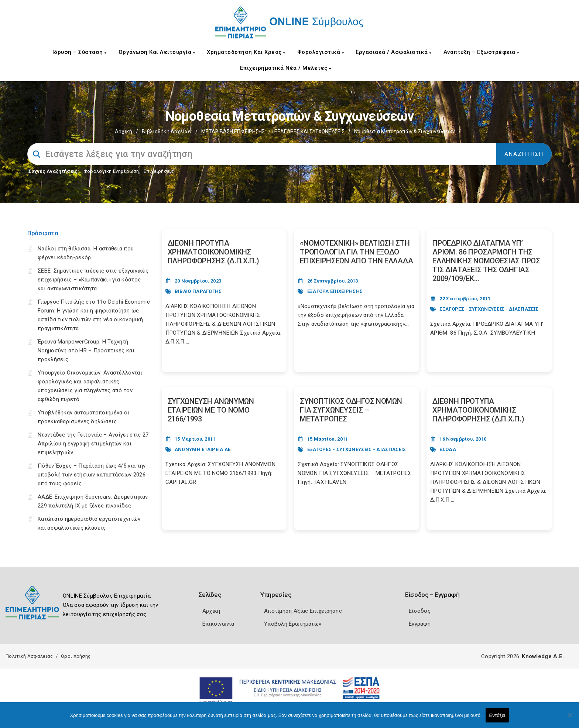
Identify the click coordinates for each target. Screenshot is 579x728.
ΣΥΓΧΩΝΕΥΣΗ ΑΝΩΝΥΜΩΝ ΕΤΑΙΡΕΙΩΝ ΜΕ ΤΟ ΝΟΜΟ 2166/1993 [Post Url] (211, 410)
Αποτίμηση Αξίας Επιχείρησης (303, 611)
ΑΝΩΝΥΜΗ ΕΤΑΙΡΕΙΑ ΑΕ (203, 449)
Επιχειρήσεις (159, 171)
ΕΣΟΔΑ (448, 449)
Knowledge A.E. (543, 656)
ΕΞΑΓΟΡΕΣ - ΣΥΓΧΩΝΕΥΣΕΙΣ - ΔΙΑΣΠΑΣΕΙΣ (489, 309)
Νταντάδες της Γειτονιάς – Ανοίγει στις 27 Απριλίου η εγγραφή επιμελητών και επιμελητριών (93, 444)
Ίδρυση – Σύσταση (79, 52)
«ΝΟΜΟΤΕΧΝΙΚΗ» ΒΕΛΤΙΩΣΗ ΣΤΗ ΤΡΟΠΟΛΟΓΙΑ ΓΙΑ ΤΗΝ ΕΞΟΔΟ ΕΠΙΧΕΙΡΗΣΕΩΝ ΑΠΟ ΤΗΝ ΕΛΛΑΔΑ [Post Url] (356, 252)
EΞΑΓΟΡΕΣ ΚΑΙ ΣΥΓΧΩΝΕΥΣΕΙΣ (309, 131)
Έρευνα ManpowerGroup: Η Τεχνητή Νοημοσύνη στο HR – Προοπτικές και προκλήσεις (86, 351)
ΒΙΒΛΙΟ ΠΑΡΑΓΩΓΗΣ (198, 291)
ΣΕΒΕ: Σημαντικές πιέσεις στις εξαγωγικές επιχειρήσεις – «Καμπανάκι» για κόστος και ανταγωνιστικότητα (93, 280)
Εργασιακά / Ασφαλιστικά (394, 52)
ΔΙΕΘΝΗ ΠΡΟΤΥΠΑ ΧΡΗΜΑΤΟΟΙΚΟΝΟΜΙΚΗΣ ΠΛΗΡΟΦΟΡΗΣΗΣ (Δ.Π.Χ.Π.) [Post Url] (213, 252)
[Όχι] (570, 719)
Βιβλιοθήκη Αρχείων (167, 131)
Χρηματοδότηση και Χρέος (246, 52)
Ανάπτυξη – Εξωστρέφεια (481, 52)
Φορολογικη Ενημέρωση (111, 171)
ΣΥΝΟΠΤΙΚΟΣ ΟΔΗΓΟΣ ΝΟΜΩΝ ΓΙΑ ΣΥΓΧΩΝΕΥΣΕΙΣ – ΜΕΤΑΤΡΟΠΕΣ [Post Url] (351, 410)
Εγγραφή (420, 624)
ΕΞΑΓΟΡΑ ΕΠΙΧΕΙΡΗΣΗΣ (335, 291)
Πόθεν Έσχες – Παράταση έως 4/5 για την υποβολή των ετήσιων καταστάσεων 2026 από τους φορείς (92, 475)
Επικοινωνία (218, 624)
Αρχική (124, 131)
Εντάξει (497, 715)
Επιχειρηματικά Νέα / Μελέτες (286, 68)
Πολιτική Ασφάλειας (29, 656)
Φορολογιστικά (321, 52)
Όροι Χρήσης (76, 656)
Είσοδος (420, 611)
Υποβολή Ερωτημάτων (293, 624)
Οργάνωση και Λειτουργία (157, 52)
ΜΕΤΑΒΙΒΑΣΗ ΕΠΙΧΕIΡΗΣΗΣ (233, 131)
